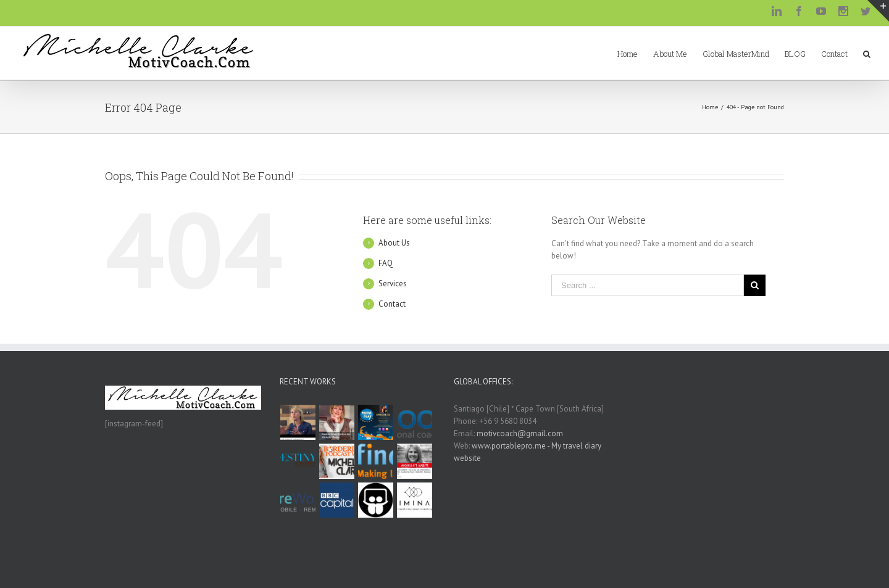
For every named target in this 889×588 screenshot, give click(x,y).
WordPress (407, 567)
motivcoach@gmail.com (520, 433)
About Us (394, 243)
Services (393, 284)
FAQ (386, 263)
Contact (392, 304)
